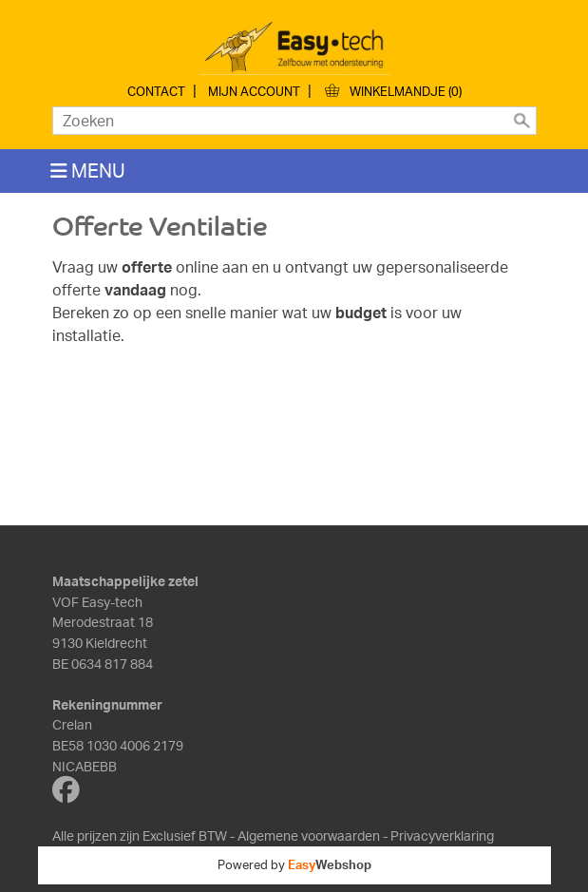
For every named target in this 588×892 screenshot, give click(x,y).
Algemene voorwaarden (309, 835)
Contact (156, 91)
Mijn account (254, 91)
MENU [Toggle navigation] (88, 171)
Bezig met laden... (294, 433)
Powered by (294, 864)
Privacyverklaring (442, 835)
